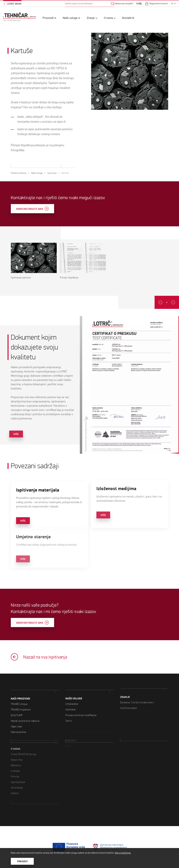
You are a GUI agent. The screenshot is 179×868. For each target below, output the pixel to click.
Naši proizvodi (20, 685)
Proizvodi (48, 18)
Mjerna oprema (18, 718)
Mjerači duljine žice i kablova (25, 707)
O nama (108, 18)
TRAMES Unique (19, 690)
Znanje (91, 18)
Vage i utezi (16, 712)
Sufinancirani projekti (123, 3)
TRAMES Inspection (21, 695)
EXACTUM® (17, 701)
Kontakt (127, 18)
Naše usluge (70, 18)
